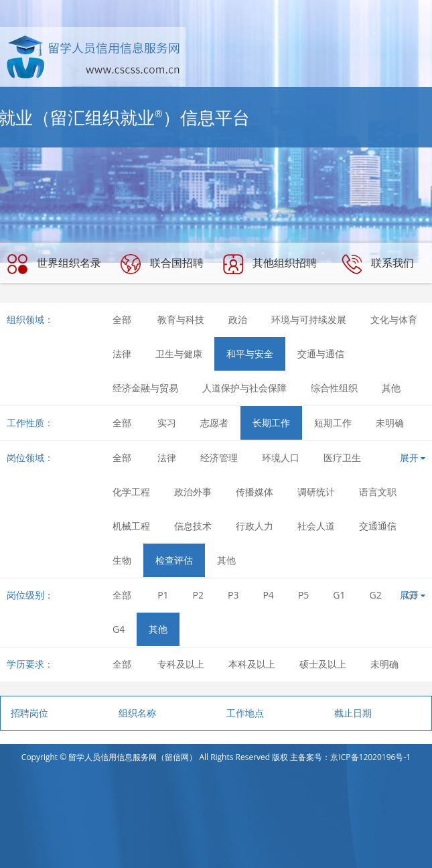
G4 (119, 629)
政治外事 (193, 492)
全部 (122, 319)
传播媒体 (255, 492)
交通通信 (378, 526)
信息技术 (193, 526)
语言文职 (378, 492)
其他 (391, 388)
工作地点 (245, 713)
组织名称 (137, 713)
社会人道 (316, 526)
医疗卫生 (342, 457)
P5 (303, 595)
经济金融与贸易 (145, 388)
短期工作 (333, 423)
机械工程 (131, 526)
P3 (233, 595)
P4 (268, 595)
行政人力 (255, 526)
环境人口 (281, 457)
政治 (238, 319)
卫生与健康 (179, 354)
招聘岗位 (29, 713)
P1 (163, 595)
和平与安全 (250, 354)
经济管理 (219, 457)
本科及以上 (252, 664)
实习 (167, 423)
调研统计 (316, 492)
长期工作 (271, 423)
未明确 (390, 423)
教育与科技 (181, 319)
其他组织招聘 (270, 264)
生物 (122, 560)
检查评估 (174, 560)
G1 (339, 595)
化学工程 (131, 492)
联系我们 (378, 264)
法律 (122, 354)
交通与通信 (321, 354)
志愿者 (214, 423)
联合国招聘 (162, 264)
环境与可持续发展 (309, 319)
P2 (198, 595)
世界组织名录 (54, 264)
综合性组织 (334, 388)
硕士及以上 (323, 664)
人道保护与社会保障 (244, 388)
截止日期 (353, 713)
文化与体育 (394, 319)
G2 (376, 595)
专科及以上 (181, 664)
